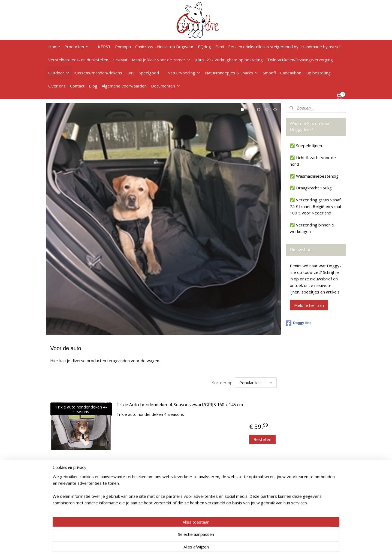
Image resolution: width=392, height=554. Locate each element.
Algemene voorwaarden (124, 86)
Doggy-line (298, 323)
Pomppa (123, 47)
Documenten (166, 86)
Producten (77, 47)
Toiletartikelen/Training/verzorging (300, 60)
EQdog (204, 47)
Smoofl (269, 73)
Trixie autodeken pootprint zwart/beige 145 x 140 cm (170, 468)
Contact (77, 86)
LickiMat (120, 60)
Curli (130, 73)
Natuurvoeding (184, 73)
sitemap (174, 544)
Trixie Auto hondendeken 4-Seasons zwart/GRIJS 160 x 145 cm (179, 405)
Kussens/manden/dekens (98, 73)
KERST (104, 47)
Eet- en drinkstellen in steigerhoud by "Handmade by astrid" (285, 47)
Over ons (57, 86)
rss (185, 544)
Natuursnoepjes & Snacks (232, 73)
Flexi (220, 47)
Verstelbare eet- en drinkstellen (78, 60)
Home (54, 47)
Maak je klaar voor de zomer (161, 60)
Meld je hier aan (309, 305)
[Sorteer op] (255, 383)
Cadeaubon (291, 73)
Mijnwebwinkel (253, 544)
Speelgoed (149, 73)
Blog (93, 86)
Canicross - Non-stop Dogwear (164, 47)
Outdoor (59, 73)
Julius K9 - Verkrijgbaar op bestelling (229, 60)
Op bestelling (318, 73)
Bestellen (262, 439)
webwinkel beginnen (206, 544)
